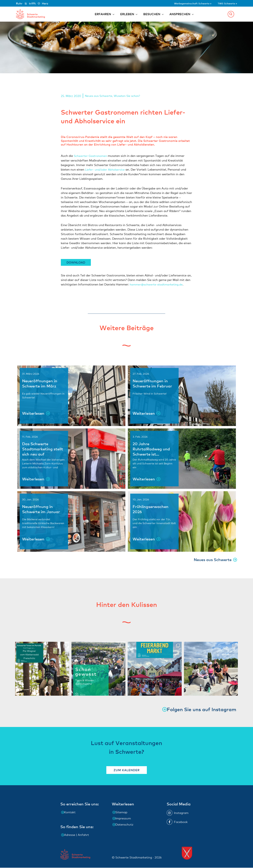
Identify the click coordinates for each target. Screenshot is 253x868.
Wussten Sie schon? (129, 97)
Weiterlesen (33, 414)
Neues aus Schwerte (99, 97)
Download (76, 263)
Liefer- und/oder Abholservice (106, 170)
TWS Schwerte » (225, 3)
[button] (231, 15)
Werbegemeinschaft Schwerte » (185, 3)
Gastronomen (99, 157)
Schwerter (81, 157)
